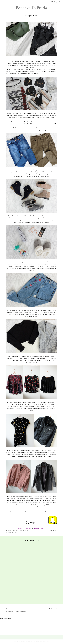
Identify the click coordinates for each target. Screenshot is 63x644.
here (49, 501)
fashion (10, 530)
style (19, 532)
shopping (14, 532)
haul (21, 530)
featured (16, 530)
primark (9, 532)
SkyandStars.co (45, 642)
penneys (26, 530)
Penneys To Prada (31, 8)
